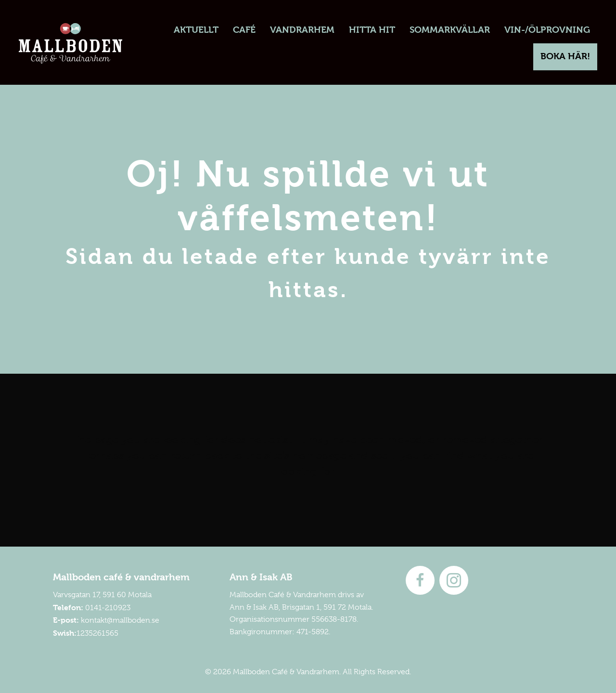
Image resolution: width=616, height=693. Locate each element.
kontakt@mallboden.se (120, 620)
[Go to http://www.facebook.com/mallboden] (420, 580)
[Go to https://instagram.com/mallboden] (454, 580)
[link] (196, 30)
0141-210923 (108, 608)
